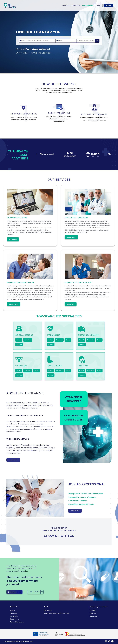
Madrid (19, 340)
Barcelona (28, 340)
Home (12, 610)
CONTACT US (76, 5)
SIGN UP (108, 5)
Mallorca (19, 344)
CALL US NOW (87, 5)
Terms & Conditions (17, 622)
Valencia (51, 344)
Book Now (13, 239)
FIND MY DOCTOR (14, 592)
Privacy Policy (15, 619)
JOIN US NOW (75, 511)
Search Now (71, 237)
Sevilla (68, 340)
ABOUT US (66, 5)
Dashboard (48, 610)
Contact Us (14, 616)
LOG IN (98, 5)
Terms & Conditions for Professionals (57, 613)
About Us (14, 613)
